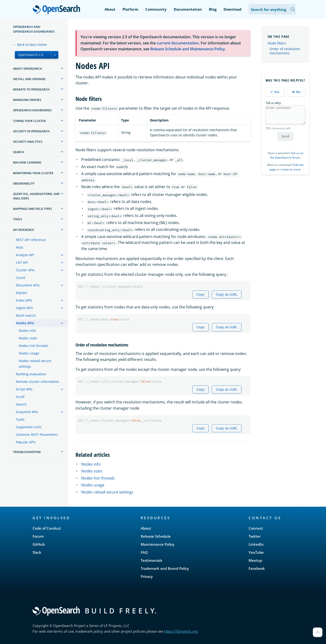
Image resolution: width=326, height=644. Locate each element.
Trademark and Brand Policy (165, 568)
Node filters (277, 43)
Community (156, 9)
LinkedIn (256, 544)
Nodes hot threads (33, 346)
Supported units (29, 427)
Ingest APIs (24, 308)
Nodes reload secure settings (35, 364)
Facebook (257, 568)
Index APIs (24, 300)
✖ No (296, 92)
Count (21, 278)
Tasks (20, 419)
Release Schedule (156, 536)
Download (233, 9)
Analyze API (25, 255)
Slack (37, 552)
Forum (38, 536)
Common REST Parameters (37, 434)
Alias (20, 247)
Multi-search (26, 315)
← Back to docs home (30, 45)
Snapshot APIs (27, 412)
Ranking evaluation (31, 374)
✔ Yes (275, 92)
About (110, 9)
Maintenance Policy (157, 544)
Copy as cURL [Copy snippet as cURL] (227, 294)
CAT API (22, 262)
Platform (130, 9)
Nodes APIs (25, 323)
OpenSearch (58, 10)
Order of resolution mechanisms (285, 51)
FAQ (144, 552)
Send (285, 136)
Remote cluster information (38, 382)
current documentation (178, 43)
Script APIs (24, 389)
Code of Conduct (47, 528)
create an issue (290, 169)
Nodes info (27, 331)
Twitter (255, 536)
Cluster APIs (25, 270)
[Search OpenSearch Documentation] (272, 9)
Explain (22, 293)
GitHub (39, 544)
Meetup (255, 560)
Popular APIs (26, 442)
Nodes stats (28, 338)
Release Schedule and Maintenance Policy (188, 49)
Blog (213, 9)
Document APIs (28, 285)
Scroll (20, 397)
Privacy (147, 576)
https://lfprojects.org (181, 631)
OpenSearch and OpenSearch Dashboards (34, 29)
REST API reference (31, 240)
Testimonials (151, 560)
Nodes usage (29, 353)
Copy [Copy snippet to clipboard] (201, 294)
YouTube (256, 552)
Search (21, 404)
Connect (256, 528)
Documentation (188, 9)
